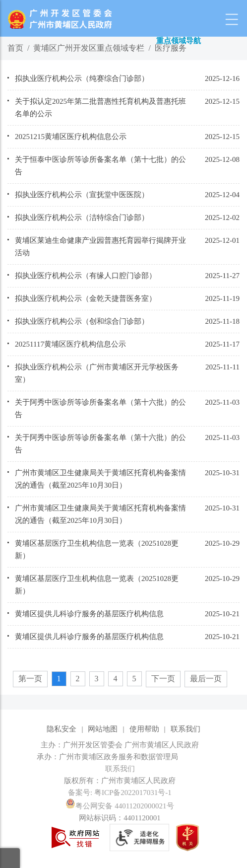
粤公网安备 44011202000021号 (120, 806)
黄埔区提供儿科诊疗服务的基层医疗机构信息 (89, 614)
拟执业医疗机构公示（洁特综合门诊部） (82, 217)
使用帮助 (144, 729)
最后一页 (206, 679)
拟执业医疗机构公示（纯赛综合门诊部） (82, 78)
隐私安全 (62, 729)
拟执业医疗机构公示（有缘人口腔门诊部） (86, 276)
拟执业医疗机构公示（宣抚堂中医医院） (82, 195)
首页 (15, 48)
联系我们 (185, 729)
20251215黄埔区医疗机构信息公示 (71, 137)
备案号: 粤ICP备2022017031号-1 (120, 793)
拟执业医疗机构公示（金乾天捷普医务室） (86, 298)
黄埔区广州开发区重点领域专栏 (89, 48)
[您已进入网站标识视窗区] (123, 757)
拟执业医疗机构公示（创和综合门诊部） (82, 321)
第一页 (30, 679)
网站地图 (103, 729)
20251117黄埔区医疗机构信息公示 (70, 344)
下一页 (163, 679)
